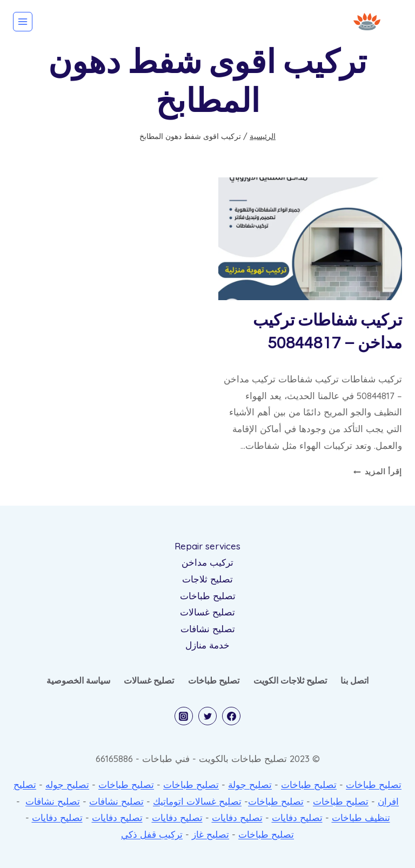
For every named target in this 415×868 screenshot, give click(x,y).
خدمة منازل (207, 645)
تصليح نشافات (208, 629)
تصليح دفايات (297, 817)
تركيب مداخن (207, 562)
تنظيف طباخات (361, 817)
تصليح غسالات (207, 612)
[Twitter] (207, 716)
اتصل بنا (354, 680)
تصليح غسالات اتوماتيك (197, 801)
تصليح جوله (67, 784)
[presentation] (310, 239)
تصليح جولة (250, 784)
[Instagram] (184, 716)
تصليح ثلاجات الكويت (290, 680)
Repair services (207, 546)
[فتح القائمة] (23, 22)
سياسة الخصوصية (78, 680)
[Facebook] (231, 716)
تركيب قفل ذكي (152, 834)
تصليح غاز (210, 834)
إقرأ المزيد (378, 471)
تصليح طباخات (208, 596)
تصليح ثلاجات (207, 579)
